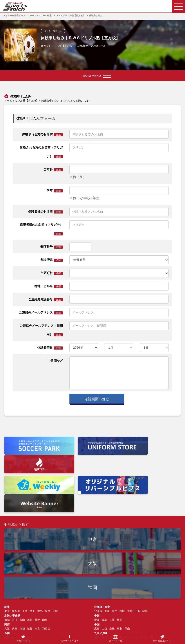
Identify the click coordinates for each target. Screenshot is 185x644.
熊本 (127, 592)
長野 (37, 575)
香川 (15, 592)
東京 (92, 494)
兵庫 (15, 584)
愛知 (97, 575)
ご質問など (55, 361)
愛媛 (7, 592)
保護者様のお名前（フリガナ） (41, 229)
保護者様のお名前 (45, 212)
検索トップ (11, 607)
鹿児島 (144, 592)
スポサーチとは (33, 607)
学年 (55, 191)
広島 (97, 584)
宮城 (130, 566)
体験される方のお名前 (42, 134)
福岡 (92, 543)
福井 (30, 575)
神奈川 (16, 566)
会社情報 (54, 631)
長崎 (112, 592)
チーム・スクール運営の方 (88, 607)
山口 (104, 584)
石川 (15, 575)
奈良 (37, 584)
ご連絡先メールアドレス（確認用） (41, 330)
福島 (145, 566)
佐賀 (104, 592)
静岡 (120, 575)
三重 (112, 575)
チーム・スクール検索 (41, 15)
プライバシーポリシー (95, 631)
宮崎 (135, 592)
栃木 (47, 566)
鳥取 (120, 584)
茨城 (55, 566)
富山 (22, 575)
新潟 (7, 575)
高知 (22, 592)
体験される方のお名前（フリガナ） (41, 152)
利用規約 (71, 631)
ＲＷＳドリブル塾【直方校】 (71, 15)
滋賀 (30, 584)
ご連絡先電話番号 (45, 299)
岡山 (127, 584)
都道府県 (52, 260)
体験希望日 (50, 348)
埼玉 (32, 566)
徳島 (30, 592)
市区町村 (52, 273)
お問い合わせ (118, 607)
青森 (107, 566)
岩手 (115, 566)
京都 (22, 584)
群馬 (40, 566)
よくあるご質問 (57, 607)
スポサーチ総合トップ (14, 15)
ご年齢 (53, 170)
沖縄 (152, 592)
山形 (137, 566)
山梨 (45, 575)
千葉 (25, 566)
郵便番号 (52, 247)
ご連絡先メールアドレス (41, 313)
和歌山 (46, 584)
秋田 (122, 566)
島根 (112, 584)
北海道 (98, 566)
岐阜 (104, 575)
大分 (120, 592)
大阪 (92, 518)
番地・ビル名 (49, 286)
